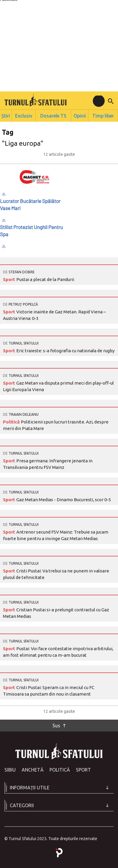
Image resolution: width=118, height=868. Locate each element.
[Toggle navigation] (99, 101)
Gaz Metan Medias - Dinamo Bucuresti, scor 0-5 (64, 498)
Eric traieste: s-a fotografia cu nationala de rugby (65, 349)
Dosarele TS (54, 115)
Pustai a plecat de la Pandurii (45, 278)
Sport (10, 278)
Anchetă (33, 769)
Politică (12, 421)
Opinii (80, 115)
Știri (7, 115)
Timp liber (104, 115)
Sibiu (10, 769)
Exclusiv (25, 115)
